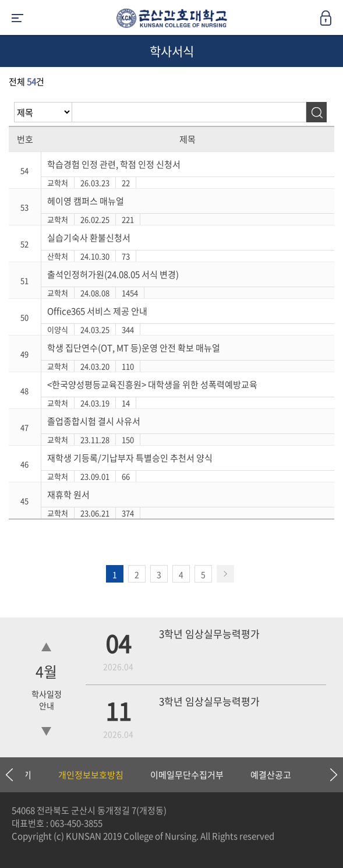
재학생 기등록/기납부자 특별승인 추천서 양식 (130, 458)
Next (328, 775)
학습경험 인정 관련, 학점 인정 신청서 (114, 164)
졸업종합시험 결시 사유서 (94, 421)
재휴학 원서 (68, 495)
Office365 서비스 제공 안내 (97, 311)
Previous (9, 775)
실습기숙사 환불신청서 (89, 238)
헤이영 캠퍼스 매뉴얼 (86, 201)
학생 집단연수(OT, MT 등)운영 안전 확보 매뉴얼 (134, 348)
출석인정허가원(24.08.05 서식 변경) (113, 274)
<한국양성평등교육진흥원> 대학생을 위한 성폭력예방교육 (152, 384)
